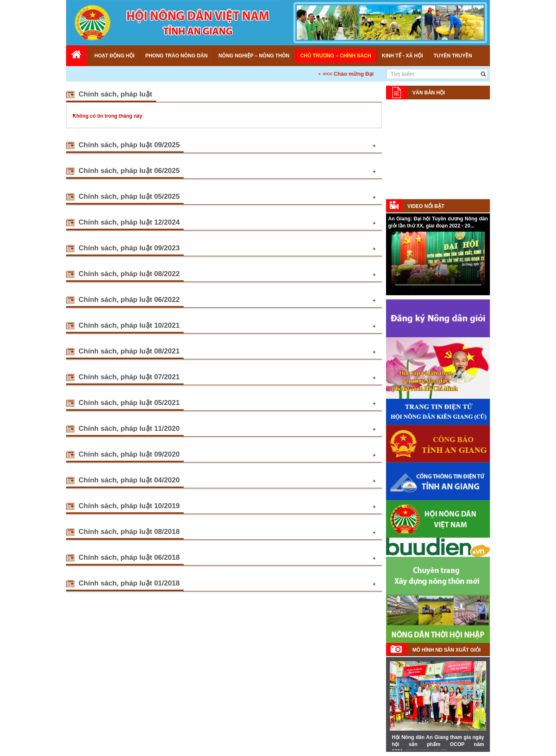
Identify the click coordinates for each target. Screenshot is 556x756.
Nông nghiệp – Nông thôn (254, 56)
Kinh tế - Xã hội (402, 56)
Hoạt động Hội (114, 56)
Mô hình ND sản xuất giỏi (446, 650)
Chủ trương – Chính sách (335, 56)
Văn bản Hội (428, 93)
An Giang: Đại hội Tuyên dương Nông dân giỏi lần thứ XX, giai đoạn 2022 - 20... (438, 222)
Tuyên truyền (453, 56)
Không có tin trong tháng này (107, 116)
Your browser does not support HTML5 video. (438, 263)
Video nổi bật (426, 206)
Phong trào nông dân (177, 56)
